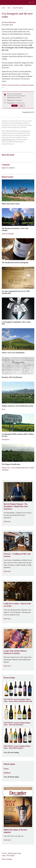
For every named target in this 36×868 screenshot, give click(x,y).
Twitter (21, 158)
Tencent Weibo (10, 158)
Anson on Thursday (8, 234)
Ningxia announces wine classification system (18, 406)
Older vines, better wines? (11, 204)
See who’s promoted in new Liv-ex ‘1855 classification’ (16, 292)
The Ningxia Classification (11, 464)
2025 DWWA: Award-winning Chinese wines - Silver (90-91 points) (17, 747)
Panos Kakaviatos (10, 22)
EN (30, 2)
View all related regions (13, 777)
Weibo (3, 158)
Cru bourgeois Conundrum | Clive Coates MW (16, 323)
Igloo (13, 855)
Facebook (25, 158)
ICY (33, 112)
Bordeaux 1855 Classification (12, 377)
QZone (14, 158)
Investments (6, 439)
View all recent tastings (12, 752)
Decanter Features (18, 8)
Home (3, 8)
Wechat (6, 158)
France (6, 769)
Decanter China (18, 2)
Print (28, 158)
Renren (18, 158)
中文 (33, 2)
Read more (8, 521)
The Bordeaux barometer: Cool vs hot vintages (15, 229)
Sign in (4, 168)
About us (26, 131)
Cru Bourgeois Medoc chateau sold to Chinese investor (18, 435)
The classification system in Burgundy (15, 262)
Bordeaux (7, 773)
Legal (4, 855)
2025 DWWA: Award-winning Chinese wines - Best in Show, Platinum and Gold (18, 700)
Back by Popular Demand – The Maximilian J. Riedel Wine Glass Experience (16, 506)
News (9, 8)
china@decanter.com (8, 140)
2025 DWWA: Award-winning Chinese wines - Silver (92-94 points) (17, 724)
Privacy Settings (7, 859)
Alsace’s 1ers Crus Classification (13, 353)
